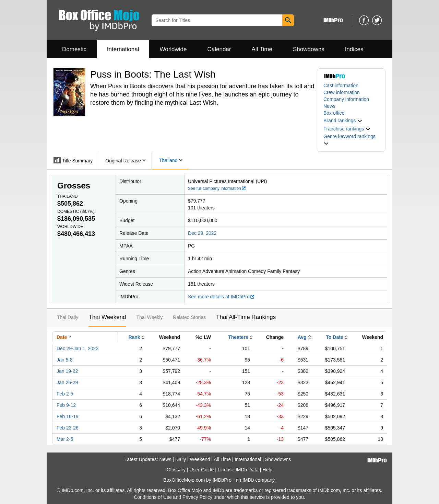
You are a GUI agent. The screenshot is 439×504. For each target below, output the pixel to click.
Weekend (200, 459)
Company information (346, 99)
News (329, 106)
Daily (181, 459)
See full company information (217, 188)
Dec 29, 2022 (202, 233)
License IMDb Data (238, 470)
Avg (302, 337)
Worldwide (173, 49)
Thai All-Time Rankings (246, 317)
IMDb (248, 480)
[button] (343, 121)
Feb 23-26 (68, 428)
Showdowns (309, 49)
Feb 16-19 (68, 416)
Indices (354, 49)
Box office (334, 113)
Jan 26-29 (67, 382)
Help (267, 470)
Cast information (341, 85)
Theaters (238, 337)
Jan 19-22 (67, 371)
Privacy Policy (197, 497)
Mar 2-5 (65, 439)
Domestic (74, 49)
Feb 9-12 (66, 405)
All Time (262, 49)
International (123, 49)
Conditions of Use (153, 497)
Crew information (342, 92)
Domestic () (76, 211)
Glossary (176, 470)
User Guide (202, 470)
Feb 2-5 (65, 394)
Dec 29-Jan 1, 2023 (78, 348)
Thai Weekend (107, 317)
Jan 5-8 (65, 360)
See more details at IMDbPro (221, 297)
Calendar (219, 49)
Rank (134, 337)
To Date (334, 337)
